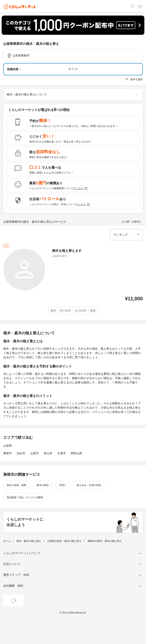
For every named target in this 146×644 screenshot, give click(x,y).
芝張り (63, 485)
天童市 (62, 453)
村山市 (48, 453)
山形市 (35, 453)
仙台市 (21, 453)
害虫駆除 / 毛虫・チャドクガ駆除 (25, 497)
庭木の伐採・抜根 (17, 485)
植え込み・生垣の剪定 (89, 485)
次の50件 (81, 311)
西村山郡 (76, 453)
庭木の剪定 (43, 485)
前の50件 (65, 311)
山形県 (8, 446)
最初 (53, 311)
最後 (93, 311)
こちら (82, 189)
